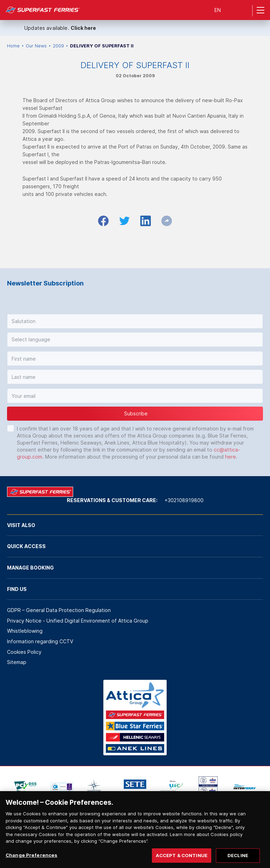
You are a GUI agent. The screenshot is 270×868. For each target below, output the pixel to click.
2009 (58, 46)
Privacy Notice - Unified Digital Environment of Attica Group (78, 621)
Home (13, 46)
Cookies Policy (24, 652)
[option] (25, 787)
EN (218, 10)
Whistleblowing (25, 631)
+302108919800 (184, 500)
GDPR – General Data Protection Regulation (59, 610)
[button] (135, 321)
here (230, 457)
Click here (83, 28)
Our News (36, 46)
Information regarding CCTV (40, 641)
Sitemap (17, 662)
